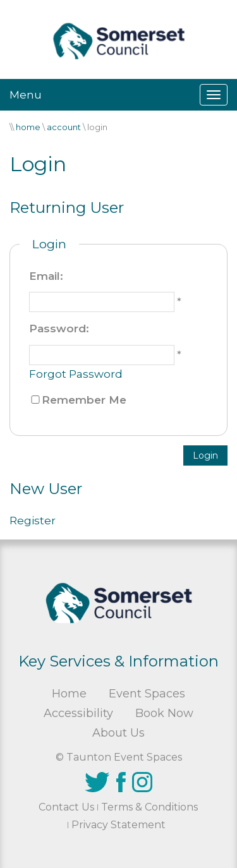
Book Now (164, 713)
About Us (118, 733)
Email (45, 276)
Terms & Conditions (149, 807)
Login (205, 455)
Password (58, 329)
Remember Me (84, 400)
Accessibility (78, 713)
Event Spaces (147, 694)
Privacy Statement (118, 825)
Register (33, 521)
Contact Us (66, 807)
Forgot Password (76, 374)
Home (69, 694)
